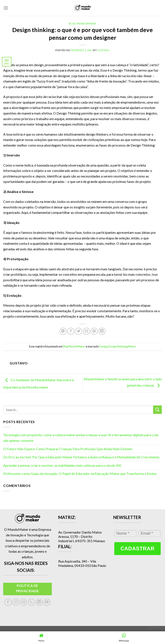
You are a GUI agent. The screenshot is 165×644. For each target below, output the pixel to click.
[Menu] (6, 8)
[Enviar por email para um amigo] (86, 331)
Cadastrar (137, 548)
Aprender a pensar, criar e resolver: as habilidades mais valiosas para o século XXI (62, 465)
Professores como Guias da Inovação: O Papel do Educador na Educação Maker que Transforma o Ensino (80, 473)
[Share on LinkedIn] (102, 331)
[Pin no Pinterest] (94, 331)
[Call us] (31, 602)
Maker (131, 346)
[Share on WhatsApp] (63, 331)
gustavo (103, 50)
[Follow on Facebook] (8, 602)
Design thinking (118, 346)
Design (103, 346)
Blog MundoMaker (82, 24)
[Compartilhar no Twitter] (79, 331)
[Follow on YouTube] (47, 602)
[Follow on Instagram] (16, 602)
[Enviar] (157, 410)
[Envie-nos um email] (24, 602)
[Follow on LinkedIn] (39, 602)
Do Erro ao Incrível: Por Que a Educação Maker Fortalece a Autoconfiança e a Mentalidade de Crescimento (81, 457)
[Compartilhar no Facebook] (71, 331)
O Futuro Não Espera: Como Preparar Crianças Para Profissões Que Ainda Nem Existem (68, 449)
